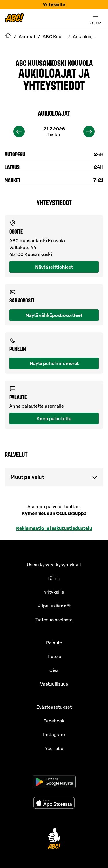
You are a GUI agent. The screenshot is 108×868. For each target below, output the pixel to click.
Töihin (54, 578)
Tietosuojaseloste (54, 620)
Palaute (54, 643)
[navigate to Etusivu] (8, 36)
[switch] (95, 18)
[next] (89, 132)
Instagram (54, 734)
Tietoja (54, 656)
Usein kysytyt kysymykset (54, 564)
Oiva (54, 670)
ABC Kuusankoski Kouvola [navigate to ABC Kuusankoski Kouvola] (54, 36)
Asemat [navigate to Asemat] (27, 36)
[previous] (19, 132)
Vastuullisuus (54, 684)
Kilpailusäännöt (54, 606)
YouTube (54, 748)
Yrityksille (54, 5)
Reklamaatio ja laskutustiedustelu (54, 528)
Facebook (54, 721)
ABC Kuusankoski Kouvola (54, 63)
